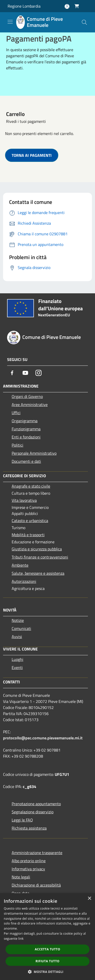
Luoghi (17, 659)
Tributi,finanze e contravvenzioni (40, 557)
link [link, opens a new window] (21, 939)
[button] (48, 972)
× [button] (89, 899)
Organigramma (25, 421)
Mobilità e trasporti (28, 535)
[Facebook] (12, 373)
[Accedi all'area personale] (67, 6)
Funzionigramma (26, 429)
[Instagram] (39, 373)
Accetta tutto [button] (47, 949)
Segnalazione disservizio (33, 812)
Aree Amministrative (30, 405)
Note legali (21, 877)
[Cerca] (84, 22)
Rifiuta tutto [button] (48, 961)
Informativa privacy (28, 869)
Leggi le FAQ (22, 820)
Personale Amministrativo (34, 453)
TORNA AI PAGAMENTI (32, 155)
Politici (17, 445)
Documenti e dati (26, 461)
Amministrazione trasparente (37, 853)
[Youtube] (25, 373)
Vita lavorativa (24, 500)
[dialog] (48, 937)
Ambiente (20, 565)
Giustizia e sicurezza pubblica (37, 549)
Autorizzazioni (24, 581)
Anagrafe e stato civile (31, 486)
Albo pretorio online (29, 861)
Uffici (16, 413)
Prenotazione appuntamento (36, 804)
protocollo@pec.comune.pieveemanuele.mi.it (43, 738)
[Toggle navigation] (10, 22)
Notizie (18, 620)
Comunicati (21, 628)
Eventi (17, 667)
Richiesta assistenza (29, 828)
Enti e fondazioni (26, 437)
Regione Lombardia (24, 6)
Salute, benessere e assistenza (38, 573)
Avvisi (17, 637)
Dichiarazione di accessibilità (36, 885)
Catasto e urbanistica (30, 521)
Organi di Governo (27, 396)
